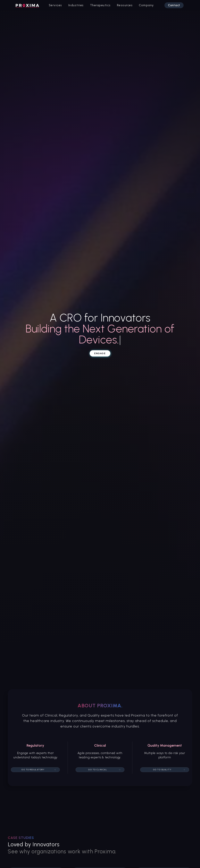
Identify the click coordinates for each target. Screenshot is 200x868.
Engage (100, 353)
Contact (174, 5)
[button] (55, 5)
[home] (27, 5)
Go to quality (162, 770)
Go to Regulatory (33, 770)
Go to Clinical (98, 770)
